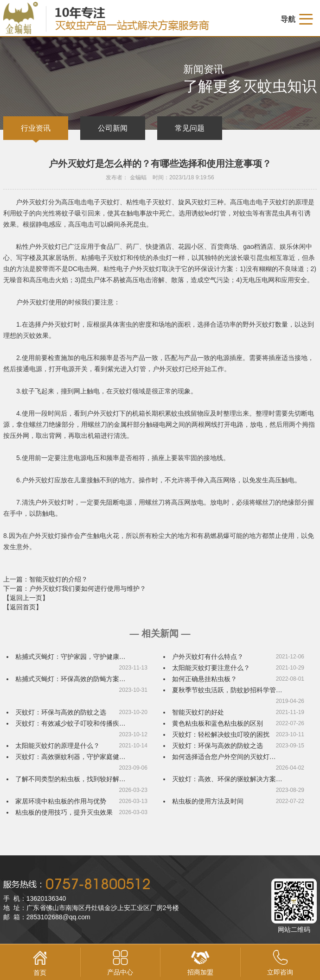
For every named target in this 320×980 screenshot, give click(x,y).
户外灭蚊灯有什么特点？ (208, 657)
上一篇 (45, 579)
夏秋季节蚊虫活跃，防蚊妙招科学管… (227, 690)
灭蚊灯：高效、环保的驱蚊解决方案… (227, 779)
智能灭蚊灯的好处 (198, 712)
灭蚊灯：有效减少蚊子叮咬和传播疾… (70, 723)
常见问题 (190, 128)
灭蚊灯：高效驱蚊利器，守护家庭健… (70, 757)
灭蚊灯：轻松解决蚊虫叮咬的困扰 (221, 734)
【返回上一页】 (26, 598)
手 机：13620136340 (35, 898)
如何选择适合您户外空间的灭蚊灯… (224, 757)
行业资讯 (36, 128)
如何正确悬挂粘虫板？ (205, 679)
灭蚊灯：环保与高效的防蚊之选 (61, 712)
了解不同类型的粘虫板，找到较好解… (70, 779)
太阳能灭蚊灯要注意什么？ (211, 668)
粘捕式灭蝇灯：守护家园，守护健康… (70, 657)
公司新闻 (113, 128)
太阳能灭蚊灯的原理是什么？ (58, 746)
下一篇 (75, 588)
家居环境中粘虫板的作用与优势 (61, 801)
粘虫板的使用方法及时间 (208, 801)
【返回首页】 (23, 607)
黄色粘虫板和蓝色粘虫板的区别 (218, 723)
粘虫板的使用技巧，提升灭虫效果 (64, 812)
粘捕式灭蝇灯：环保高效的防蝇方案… (70, 679)
